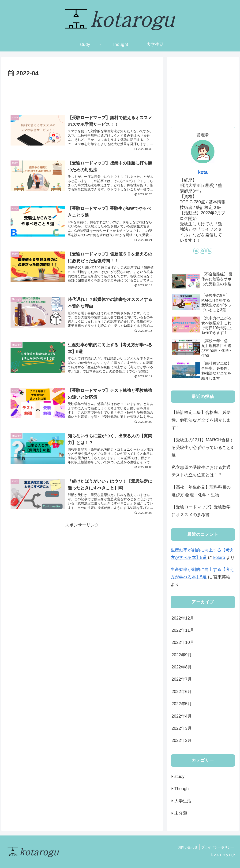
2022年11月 (183, 630)
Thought (182, 789)
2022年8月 (182, 667)
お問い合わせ (186, 847)
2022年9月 (182, 655)
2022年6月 (182, 692)
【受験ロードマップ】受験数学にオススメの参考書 (201, 511)
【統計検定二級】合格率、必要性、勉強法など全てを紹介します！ (201, 420)
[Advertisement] (82, 93)
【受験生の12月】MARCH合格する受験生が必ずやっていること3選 (203, 447)
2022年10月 (183, 642)
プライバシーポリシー (217, 847)
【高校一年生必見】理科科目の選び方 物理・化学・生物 (201, 491)
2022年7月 (182, 679)
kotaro (219, 558)
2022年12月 (183, 618)
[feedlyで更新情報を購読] (203, 251)
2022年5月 (182, 704)
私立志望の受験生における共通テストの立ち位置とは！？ (201, 471)
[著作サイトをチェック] (196, 251)
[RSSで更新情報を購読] (209, 251)
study (179, 777)
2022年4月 (182, 716)
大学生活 (183, 801)
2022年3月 (182, 728)
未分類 (181, 813)
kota (203, 172)
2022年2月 (182, 740)
